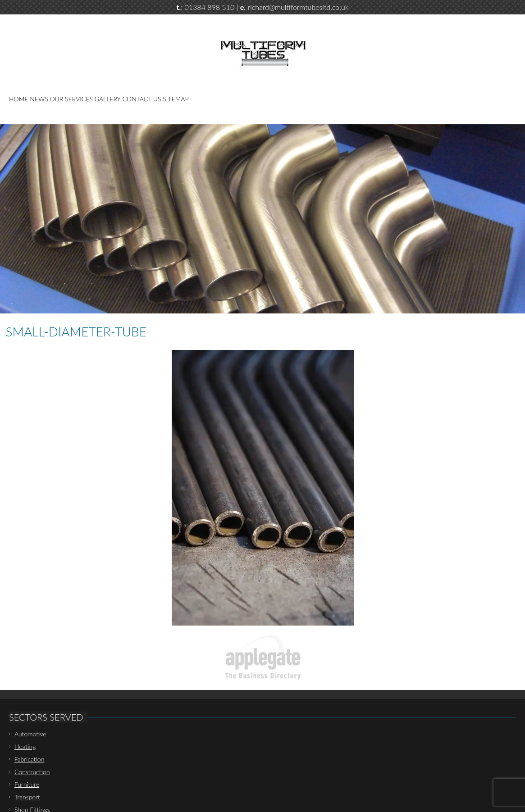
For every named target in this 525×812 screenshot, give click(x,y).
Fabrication (29, 759)
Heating (25, 746)
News (39, 99)
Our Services (71, 99)
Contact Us (142, 99)
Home (18, 99)
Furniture (27, 784)
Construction (32, 772)
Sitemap (176, 99)
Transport (27, 797)
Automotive (30, 734)
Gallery (108, 99)
